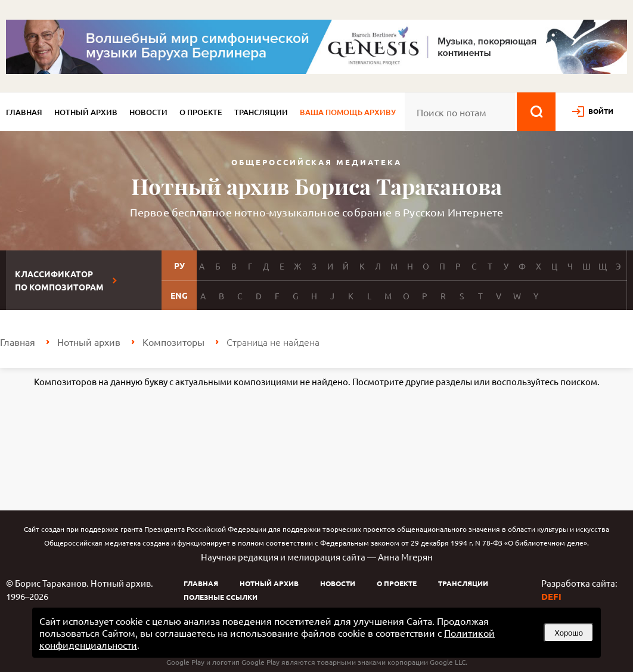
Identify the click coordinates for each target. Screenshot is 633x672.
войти (601, 111)
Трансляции (261, 112)
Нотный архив (86, 112)
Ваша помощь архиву (348, 112)
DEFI (551, 596)
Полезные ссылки (221, 597)
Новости (148, 112)
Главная (24, 112)
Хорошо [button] (569, 633)
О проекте (201, 112)
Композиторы (173, 342)
